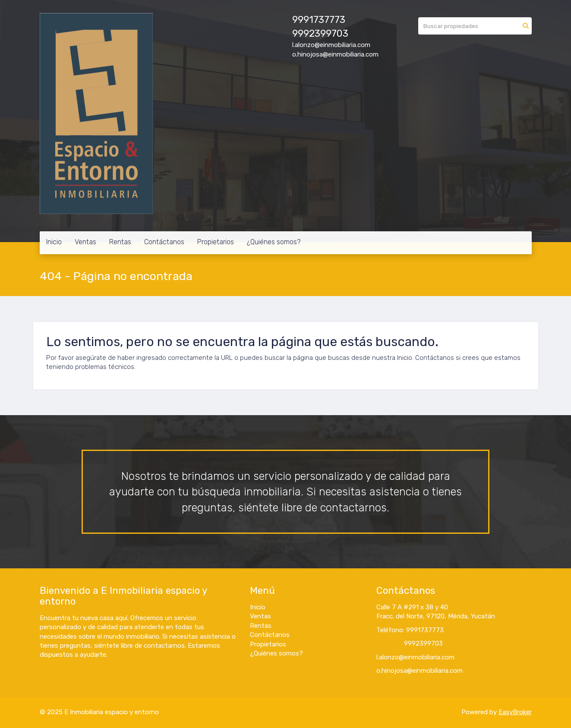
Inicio (54, 242)
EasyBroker (515, 712)
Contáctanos (164, 242)
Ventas (85, 242)
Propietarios (216, 242)
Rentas (120, 242)
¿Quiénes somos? (274, 242)
